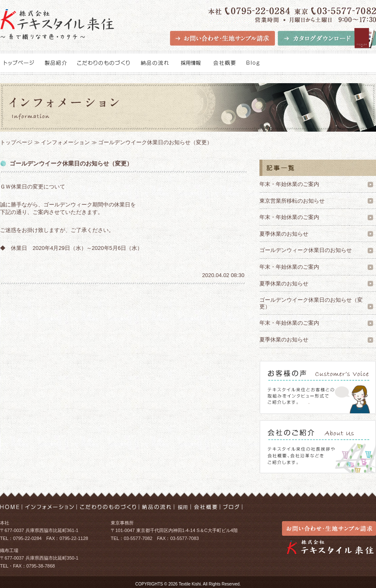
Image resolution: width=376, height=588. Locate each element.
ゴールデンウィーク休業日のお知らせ (306, 250)
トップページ (16, 142)
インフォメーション (65, 142)
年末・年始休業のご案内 (289, 184)
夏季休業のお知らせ (284, 234)
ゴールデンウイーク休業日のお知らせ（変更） (311, 303)
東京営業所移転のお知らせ (292, 201)
